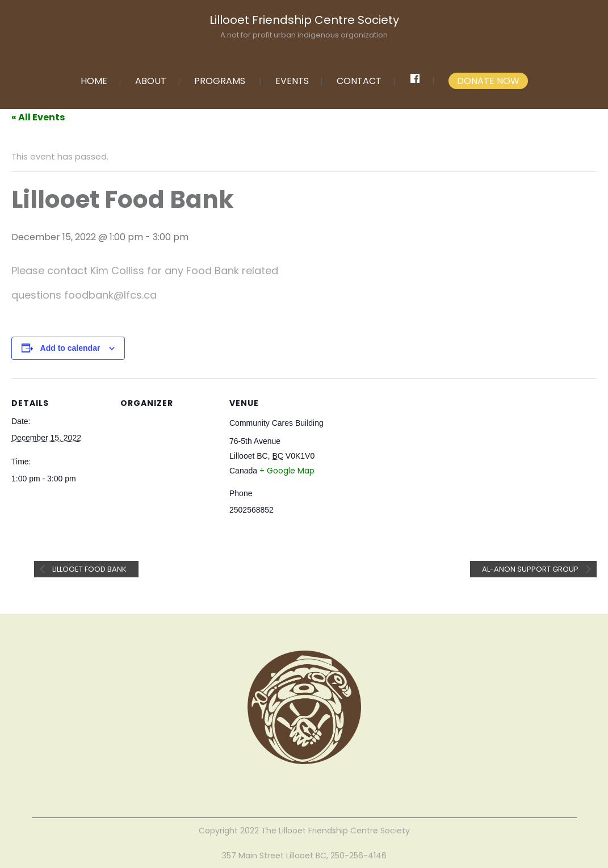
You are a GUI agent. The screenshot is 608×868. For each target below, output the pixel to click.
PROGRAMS (220, 81)
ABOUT (151, 81)
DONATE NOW (488, 81)
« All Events (38, 117)
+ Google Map (287, 471)
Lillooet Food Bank (89, 569)
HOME (94, 81)
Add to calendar (70, 348)
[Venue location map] (398, 456)
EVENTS (292, 81)
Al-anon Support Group (531, 569)
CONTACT (359, 81)
